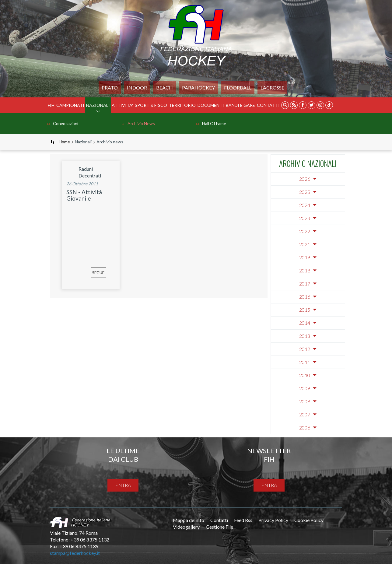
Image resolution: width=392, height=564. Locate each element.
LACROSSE (272, 88)
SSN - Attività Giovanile (84, 195)
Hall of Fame (214, 123)
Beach (164, 88)
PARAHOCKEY (198, 88)
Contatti (268, 105)
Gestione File (219, 527)
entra (123, 485)
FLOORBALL (238, 88)
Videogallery (186, 527)
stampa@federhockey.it (75, 553)
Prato (110, 88)
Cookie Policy (309, 520)
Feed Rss (243, 520)
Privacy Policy (273, 520)
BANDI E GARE (240, 105)
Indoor (137, 88)
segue (89, 277)
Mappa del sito (189, 520)
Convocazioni (66, 123)
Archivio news (141, 123)
